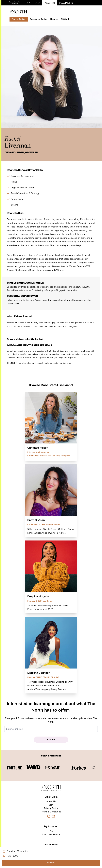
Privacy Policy (51, 808)
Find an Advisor (19, 19)
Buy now (51, 863)
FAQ (51, 831)
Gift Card (65, 19)
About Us (54, 19)
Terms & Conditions (51, 812)
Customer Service (51, 834)
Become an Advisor (39, 19)
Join (51, 805)
